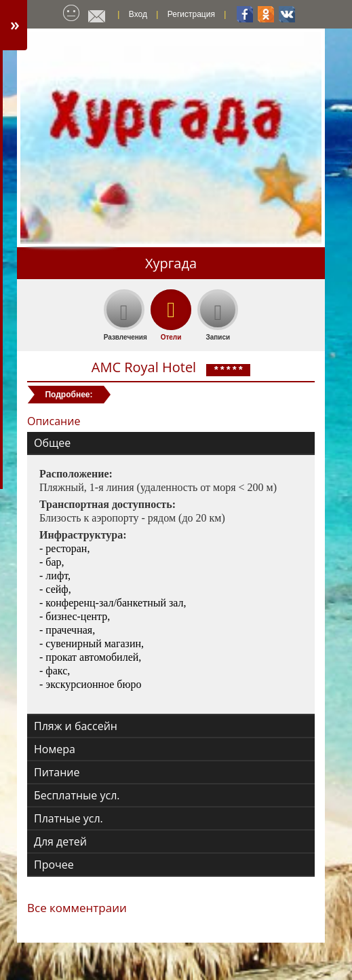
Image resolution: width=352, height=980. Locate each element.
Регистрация (191, 14)
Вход (138, 14)
